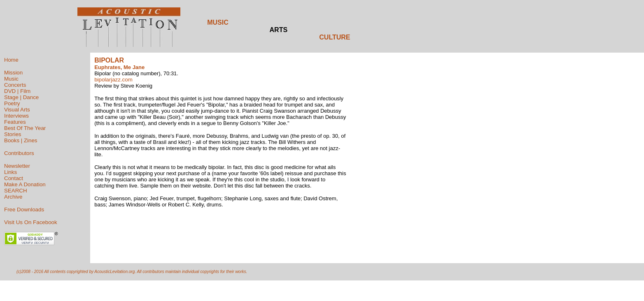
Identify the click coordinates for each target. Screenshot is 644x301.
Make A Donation (25, 184)
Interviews (16, 116)
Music (11, 79)
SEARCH (16, 191)
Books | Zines (21, 140)
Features (15, 122)
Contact (14, 178)
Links (10, 172)
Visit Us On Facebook (31, 222)
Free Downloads (24, 210)
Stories (13, 134)
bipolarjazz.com (113, 80)
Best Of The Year (25, 128)
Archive (13, 197)
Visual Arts (17, 110)
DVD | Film (17, 91)
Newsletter (17, 166)
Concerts (15, 85)
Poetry (12, 103)
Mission (13, 73)
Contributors (19, 153)
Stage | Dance (21, 97)
